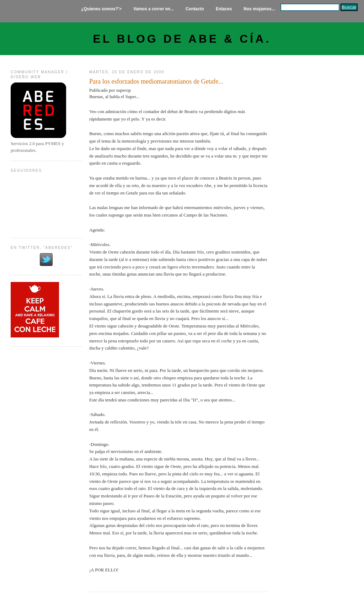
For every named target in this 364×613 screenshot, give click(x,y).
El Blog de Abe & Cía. (182, 39)
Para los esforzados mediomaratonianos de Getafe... (156, 81)
